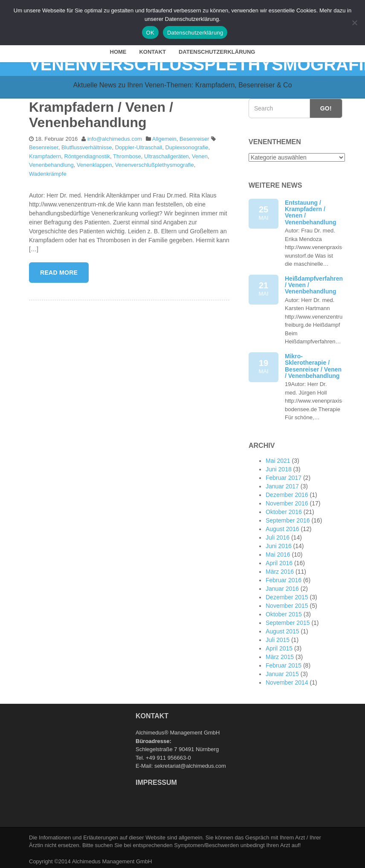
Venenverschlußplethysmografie (155, 163)
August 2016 (282, 527)
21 (264, 287)
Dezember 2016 (287, 493)
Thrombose (127, 155)
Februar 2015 (284, 664)
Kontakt (152, 50)
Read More (59, 270)
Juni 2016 (279, 544)
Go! (326, 107)
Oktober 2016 (284, 510)
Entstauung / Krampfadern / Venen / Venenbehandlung (311, 210)
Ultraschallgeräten (167, 155)
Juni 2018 (279, 467)
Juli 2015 (278, 638)
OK (150, 33)
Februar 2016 (284, 578)
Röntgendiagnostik (87, 155)
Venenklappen (94, 163)
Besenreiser (194, 137)
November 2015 (287, 604)
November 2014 (287, 681)
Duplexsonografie (187, 146)
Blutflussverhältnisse (87, 146)
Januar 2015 (282, 672)
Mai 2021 (278, 459)
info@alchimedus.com (115, 137)
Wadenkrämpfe (48, 172)
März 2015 (280, 655)
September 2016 (288, 519)
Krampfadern (45, 155)
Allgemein (164, 137)
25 (264, 211)
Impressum (156, 781)
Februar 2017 (284, 476)
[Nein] (354, 23)
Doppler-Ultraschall (139, 146)
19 (264, 365)
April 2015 (279, 647)
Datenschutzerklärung (217, 50)
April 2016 (279, 561)
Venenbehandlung (51, 163)
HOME (118, 50)
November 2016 (287, 502)
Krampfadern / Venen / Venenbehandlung (101, 113)
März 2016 (280, 570)
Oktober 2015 (284, 613)
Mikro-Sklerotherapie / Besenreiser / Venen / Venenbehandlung (313, 364)
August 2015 (282, 630)
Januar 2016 (282, 587)
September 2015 (288, 621)
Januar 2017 (282, 485)
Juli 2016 (278, 536)
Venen (200, 155)
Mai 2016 (278, 553)
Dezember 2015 (287, 595)
